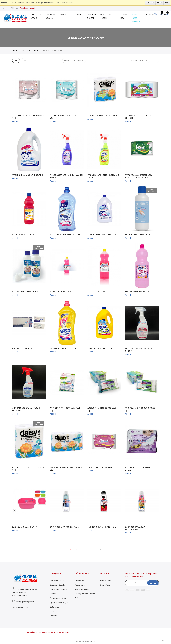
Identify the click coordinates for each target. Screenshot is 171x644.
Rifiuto (160, 3)
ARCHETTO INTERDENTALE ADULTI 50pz (65, 409)
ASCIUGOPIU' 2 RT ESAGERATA (102, 467)
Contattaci (105, 585)
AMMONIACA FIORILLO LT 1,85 (63, 348)
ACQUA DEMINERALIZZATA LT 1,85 (65, 235)
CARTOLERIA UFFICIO (36, 16)
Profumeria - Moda (58, 598)
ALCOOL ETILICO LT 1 (97, 292)
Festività (53, 616)
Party (52, 611)
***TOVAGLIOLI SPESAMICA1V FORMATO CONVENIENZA (139, 176)
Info (167, 3)
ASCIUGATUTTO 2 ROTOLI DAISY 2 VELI (28, 469)
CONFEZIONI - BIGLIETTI (91, 16)
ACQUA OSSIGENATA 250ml (138, 235)
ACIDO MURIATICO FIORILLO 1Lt (27, 235)
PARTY (78, 14)
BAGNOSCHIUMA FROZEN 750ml (65, 527)
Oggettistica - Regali (59, 603)
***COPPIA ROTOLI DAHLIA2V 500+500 (139, 117)
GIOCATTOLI (66, 14)
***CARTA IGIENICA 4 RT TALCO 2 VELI (66, 117)
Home (15, 50)
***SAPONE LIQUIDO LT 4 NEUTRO (28, 175)
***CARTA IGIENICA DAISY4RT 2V (103, 116)
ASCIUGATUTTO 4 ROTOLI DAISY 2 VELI (66, 469)
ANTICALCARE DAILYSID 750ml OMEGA (139, 350)
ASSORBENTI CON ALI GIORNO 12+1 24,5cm (141, 469)
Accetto (151, 3)
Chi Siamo (79, 581)
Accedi (15, 121)
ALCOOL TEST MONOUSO (24, 348)
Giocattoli (54, 594)
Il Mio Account (106, 581)
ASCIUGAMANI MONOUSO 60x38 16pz (103, 409)
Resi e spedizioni (82, 589)
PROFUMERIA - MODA (123, 16)
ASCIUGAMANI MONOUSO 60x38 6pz (140, 409)
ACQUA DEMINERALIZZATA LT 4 (102, 235)
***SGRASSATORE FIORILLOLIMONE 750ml (103, 176)
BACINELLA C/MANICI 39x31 (25, 527)
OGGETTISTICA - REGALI (107, 16)
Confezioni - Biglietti (59, 589)
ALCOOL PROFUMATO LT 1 (137, 292)
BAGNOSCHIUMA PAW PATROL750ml (135, 528)
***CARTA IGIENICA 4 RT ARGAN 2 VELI (28, 117)
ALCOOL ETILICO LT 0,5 (60, 292)
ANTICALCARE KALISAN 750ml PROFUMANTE (26, 409)
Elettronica (55, 607)
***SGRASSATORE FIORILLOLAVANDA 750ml (67, 176)
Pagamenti (80, 585)
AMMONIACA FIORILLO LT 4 (100, 348)
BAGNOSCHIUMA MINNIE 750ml (102, 527)
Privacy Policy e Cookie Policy (85, 596)
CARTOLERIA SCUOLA (51, 16)
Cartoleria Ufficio (57, 581)
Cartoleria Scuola (57, 585)
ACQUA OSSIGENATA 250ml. (25, 292)
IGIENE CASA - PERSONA (136, 18)
